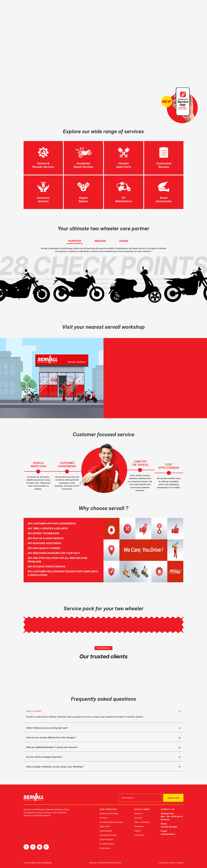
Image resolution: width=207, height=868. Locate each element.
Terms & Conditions (176, 863)
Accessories (105, 848)
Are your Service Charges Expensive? (44, 757)
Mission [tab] (100, 241)
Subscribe (173, 798)
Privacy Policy (164, 863)
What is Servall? (34, 711)
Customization (106, 831)
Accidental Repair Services (111, 822)
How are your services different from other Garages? (51, 738)
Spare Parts (105, 826)
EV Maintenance (107, 844)
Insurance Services (108, 835)
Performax (139, 826)
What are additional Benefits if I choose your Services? (52, 747)
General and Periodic (109, 813)
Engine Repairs (106, 839)
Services (103, 818)
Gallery (138, 831)
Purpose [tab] (75, 241)
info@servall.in (168, 834)
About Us (139, 813)
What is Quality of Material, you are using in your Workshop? (55, 767)
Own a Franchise (142, 822)
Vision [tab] (124, 241)
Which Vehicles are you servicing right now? (47, 728)
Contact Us (139, 835)
